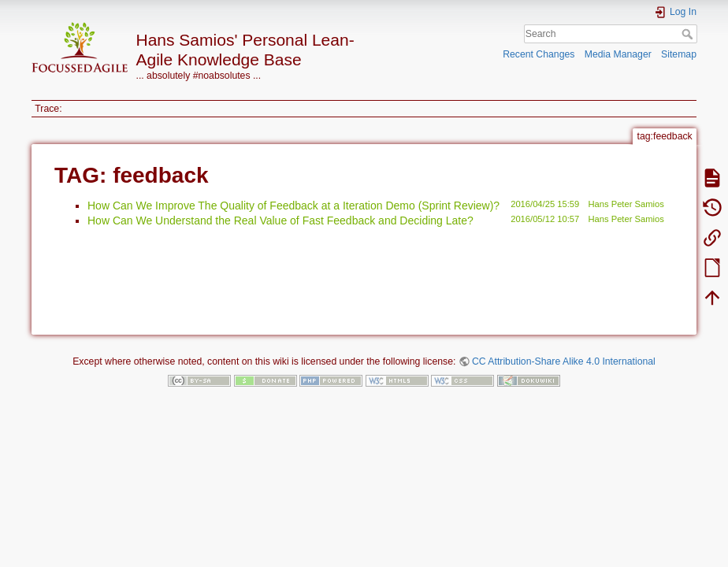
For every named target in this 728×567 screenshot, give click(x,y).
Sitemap (679, 54)
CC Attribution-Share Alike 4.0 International (564, 361)
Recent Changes (539, 54)
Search (689, 34)
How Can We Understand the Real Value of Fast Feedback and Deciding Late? (280, 220)
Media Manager (618, 54)
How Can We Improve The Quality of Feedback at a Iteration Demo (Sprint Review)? (293, 206)
